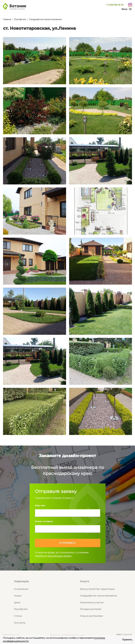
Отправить (67, 543)
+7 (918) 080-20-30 (115, 5)
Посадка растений (91, 609)
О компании (21, 589)
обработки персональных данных (53, 556)
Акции (18, 596)
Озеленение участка (92, 602)
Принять (127, 640)
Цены (17, 602)
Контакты (20, 623)
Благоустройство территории (97, 589)
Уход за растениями (91, 616)
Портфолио (21, 609)
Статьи (18, 616)
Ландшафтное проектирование (98, 596)
